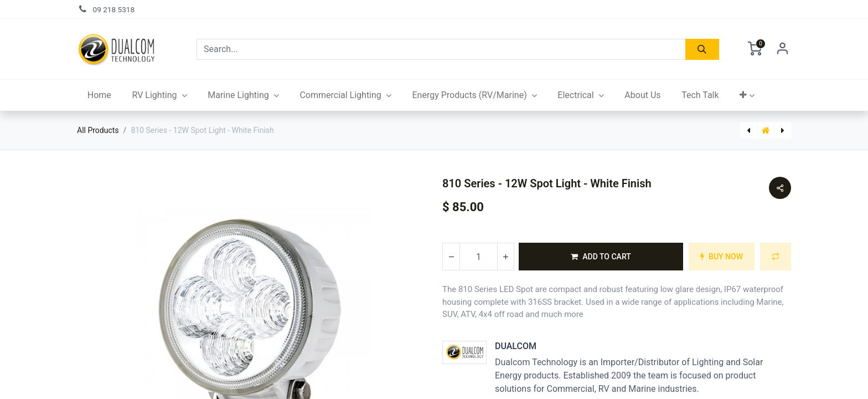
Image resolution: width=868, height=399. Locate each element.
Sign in (783, 49)
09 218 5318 (114, 9)
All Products (98, 130)
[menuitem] (99, 95)
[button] (747, 95)
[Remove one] (451, 257)
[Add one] (505, 257)
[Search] (702, 49)
